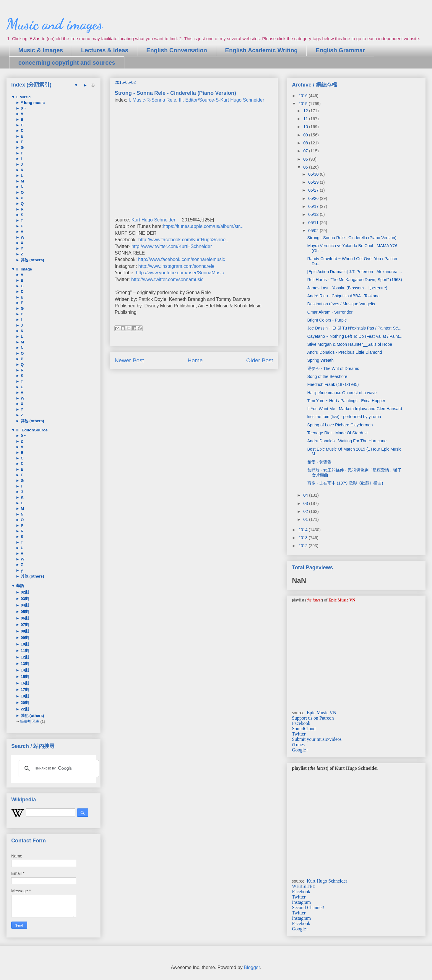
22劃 (24, 709)
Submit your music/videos (317, 739)
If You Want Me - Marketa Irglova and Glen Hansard (355, 409)
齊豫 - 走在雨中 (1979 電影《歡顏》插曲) (345, 483)
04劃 (24, 605)
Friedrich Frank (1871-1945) (333, 384)
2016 (304, 96)
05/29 (314, 182)
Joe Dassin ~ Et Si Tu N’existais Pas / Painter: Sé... (354, 328)
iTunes (298, 745)
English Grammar (340, 50)
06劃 (24, 618)
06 (306, 159)
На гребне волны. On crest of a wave (342, 393)
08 (306, 143)
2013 (304, 538)
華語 (20, 586)
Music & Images (41, 50)
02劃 (24, 592)
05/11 (314, 223)
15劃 (24, 677)
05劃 (24, 612)
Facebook (301, 723)
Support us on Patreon (313, 718)
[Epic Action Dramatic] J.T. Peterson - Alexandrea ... (355, 272)
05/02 (314, 231)
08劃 (24, 631)
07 (306, 151)
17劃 (24, 690)
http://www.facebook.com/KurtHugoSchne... (184, 240)
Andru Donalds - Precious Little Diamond (345, 352)
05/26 (314, 198)
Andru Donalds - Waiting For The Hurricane (347, 441)
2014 (304, 530)
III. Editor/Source (31, 430)
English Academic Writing (262, 50)
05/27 (314, 190)
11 (306, 119)
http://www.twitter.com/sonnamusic (167, 279)
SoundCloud (304, 729)
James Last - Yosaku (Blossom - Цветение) (347, 288)
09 (306, 135)
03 (306, 503)
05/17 (314, 206)
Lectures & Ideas (105, 50)
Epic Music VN (321, 713)
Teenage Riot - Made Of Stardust (338, 433)
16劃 (24, 683)
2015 (304, 104)
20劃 (24, 703)
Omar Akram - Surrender (330, 312)
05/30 (314, 174)
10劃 (24, 644)
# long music (32, 103)
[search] (58, 769)
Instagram (301, 902)
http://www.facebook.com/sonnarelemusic (181, 259)
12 (306, 111)
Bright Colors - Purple (327, 320)
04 (306, 495)
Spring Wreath (320, 360)
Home (195, 360)
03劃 (24, 599)
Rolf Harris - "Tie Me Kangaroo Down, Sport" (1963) (355, 280)
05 (306, 167)
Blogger (252, 967)
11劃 (24, 651)
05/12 (314, 214)
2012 (304, 546)
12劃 (24, 657)
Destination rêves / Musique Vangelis (341, 304)
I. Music (23, 97)
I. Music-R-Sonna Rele (152, 100)
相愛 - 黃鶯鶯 (319, 462)
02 (306, 511)
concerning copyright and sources (67, 63)
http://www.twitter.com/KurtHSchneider (172, 246)
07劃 (24, 625)
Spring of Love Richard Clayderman (340, 425)
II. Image (23, 269)
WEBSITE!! (304, 886)
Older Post (260, 360)
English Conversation (177, 50)
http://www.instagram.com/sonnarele (176, 266)
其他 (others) (32, 260)
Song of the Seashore (327, 376)
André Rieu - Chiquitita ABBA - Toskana (344, 296)
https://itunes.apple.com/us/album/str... (203, 226)
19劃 (24, 696)
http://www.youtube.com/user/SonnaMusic (180, 273)
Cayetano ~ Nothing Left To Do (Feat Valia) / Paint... (355, 336)
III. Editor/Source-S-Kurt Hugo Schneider (221, 100)
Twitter (299, 734)
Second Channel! (308, 908)
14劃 (24, 670)
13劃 (24, 664)
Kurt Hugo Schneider (154, 220)
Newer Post (129, 360)
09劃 (24, 638)
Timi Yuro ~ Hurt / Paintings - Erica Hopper (346, 401)
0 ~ (23, 108)
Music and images (55, 24)
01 (306, 519)
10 (306, 127)
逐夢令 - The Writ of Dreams (333, 368)
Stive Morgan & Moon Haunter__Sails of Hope (350, 344)
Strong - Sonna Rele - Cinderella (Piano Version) (352, 238)
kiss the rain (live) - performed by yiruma (344, 417)
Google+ (300, 750)
